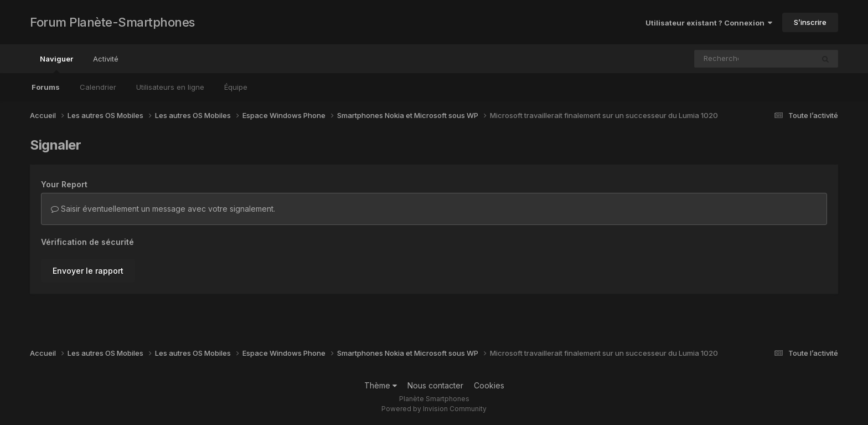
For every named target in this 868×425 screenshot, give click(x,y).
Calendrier (98, 87)
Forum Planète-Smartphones (112, 22)
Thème (381, 385)
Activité (106, 59)
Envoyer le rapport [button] (88, 271)
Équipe (236, 87)
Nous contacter (435, 385)
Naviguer (56, 64)
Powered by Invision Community (434, 409)
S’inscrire (810, 22)
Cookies (489, 385)
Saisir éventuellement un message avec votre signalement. (163, 209)
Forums (46, 87)
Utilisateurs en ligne (170, 87)
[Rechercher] (722, 59)
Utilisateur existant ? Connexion (709, 23)
